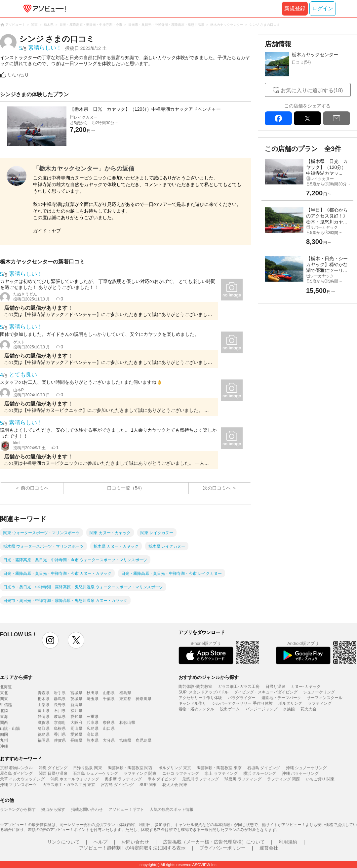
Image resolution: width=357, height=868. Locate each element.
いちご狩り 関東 (320, 779)
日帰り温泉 (275, 687)
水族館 (289, 709)
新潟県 (76, 705)
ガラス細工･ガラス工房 (239, 687)
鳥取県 (44, 729)
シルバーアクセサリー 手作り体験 (242, 703)
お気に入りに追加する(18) (312, 90)
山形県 (109, 693)
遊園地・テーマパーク (281, 698)
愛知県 (76, 717)
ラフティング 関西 (283, 779)
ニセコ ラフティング (181, 773)
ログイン (323, 8)
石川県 (60, 711)
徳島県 (44, 734)
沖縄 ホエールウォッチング (75, 779)
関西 (4, 723)
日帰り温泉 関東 (87, 768)
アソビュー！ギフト (126, 809)
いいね (18, 75)
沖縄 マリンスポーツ (18, 785)
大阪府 (76, 723)
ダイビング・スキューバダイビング (266, 692)
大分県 (109, 740)
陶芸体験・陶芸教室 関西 (130, 768)
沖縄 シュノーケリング (306, 768)
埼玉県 (93, 699)
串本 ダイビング (162, 779)
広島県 (93, 729)
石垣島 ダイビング (264, 768)
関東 (4, 699)
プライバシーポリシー (222, 848)
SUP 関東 (148, 785)
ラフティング (320, 703)
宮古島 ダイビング (117, 785)
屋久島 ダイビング (16, 773)
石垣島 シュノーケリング (95, 773)
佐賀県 (60, 740)
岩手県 (60, 693)
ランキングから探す (18, 809)
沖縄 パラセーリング (300, 773)
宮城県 (76, 693)
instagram (50, 640)
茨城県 (76, 699)
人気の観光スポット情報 (172, 809)
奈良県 (109, 723)
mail (337, 118)
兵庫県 (93, 723)
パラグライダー (242, 698)
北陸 (4, 711)
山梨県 (44, 705)
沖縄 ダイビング (53, 768)
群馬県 (60, 699)
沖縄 (4, 746)
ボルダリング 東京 (175, 768)
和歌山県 (127, 723)
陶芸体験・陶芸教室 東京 (219, 768)
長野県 (60, 705)
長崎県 (76, 740)
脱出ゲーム (230, 709)
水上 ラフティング (221, 773)
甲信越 (6, 705)
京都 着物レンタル (16, 768)
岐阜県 (60, 717)
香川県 (60, 734)
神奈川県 (143, 699)
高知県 (93, 734)
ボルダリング (290, 703)
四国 (4, 734)
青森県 (44, 693)
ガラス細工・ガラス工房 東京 (69, 785)
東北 (4, 693)
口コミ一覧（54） (126, 488)
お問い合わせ (135, 842)
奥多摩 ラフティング (123, 779)
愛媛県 (76, 734)
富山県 (44, 711)
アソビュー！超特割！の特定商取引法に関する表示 (132, 848)
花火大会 (308, 709)
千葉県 (109, 699)
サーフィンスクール (325, 698)
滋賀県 (44, 723)
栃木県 (44, 699)
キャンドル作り (192, 703)
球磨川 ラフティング (243, 779)
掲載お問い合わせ (87, 809)
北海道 (6, 687)
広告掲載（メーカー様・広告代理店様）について (214, 842)
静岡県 (44, 717)
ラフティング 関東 (140, 773)
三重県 (93, 717)
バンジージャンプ (261, 709)
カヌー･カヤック (306, 687)
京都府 (60, 723)
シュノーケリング (319, 692)
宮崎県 (125, 740)
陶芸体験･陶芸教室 (195, 687)
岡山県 (76, 729)
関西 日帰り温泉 (53, 773)
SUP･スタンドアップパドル (203, 692)
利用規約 (288, 842)
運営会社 (269, 848)
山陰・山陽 (10, 729)
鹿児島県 (143, 740)
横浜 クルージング (260, 773)
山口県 (109, 729)
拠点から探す (53, 809)
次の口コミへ (217, 488)
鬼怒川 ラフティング (200, 779)
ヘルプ (100, 842)
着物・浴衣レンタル (196, 709)
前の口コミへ (35, 488)
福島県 (125, 693)
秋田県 (93, 693)
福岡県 (44, 740)
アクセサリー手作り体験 (200, 698)
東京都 (125, 699)
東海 (4, 717)
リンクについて (63, 842)
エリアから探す (16, 677)
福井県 (76, 711)
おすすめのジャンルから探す (209, 677)
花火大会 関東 (175, 785)
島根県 (60, 729)
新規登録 (295, 8)
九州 (4, 740)
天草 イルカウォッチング (22, 779)
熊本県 (93, 740)
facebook (278, 118)
